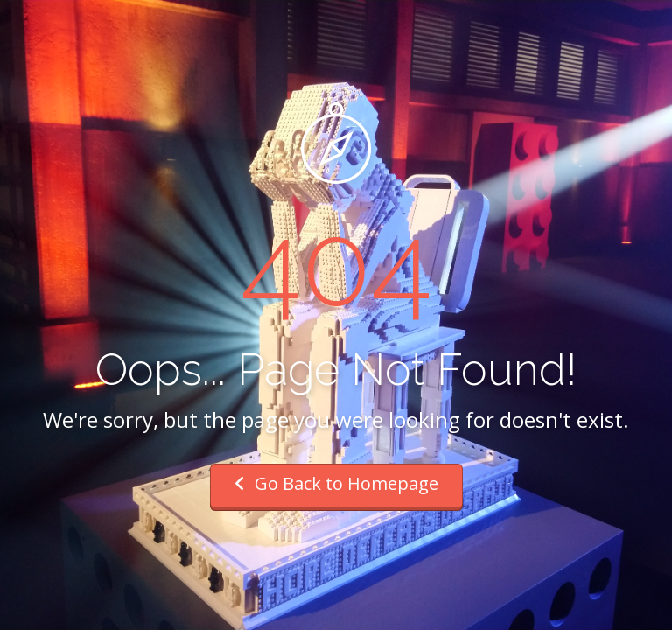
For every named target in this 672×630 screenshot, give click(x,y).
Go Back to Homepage (336, 483)
